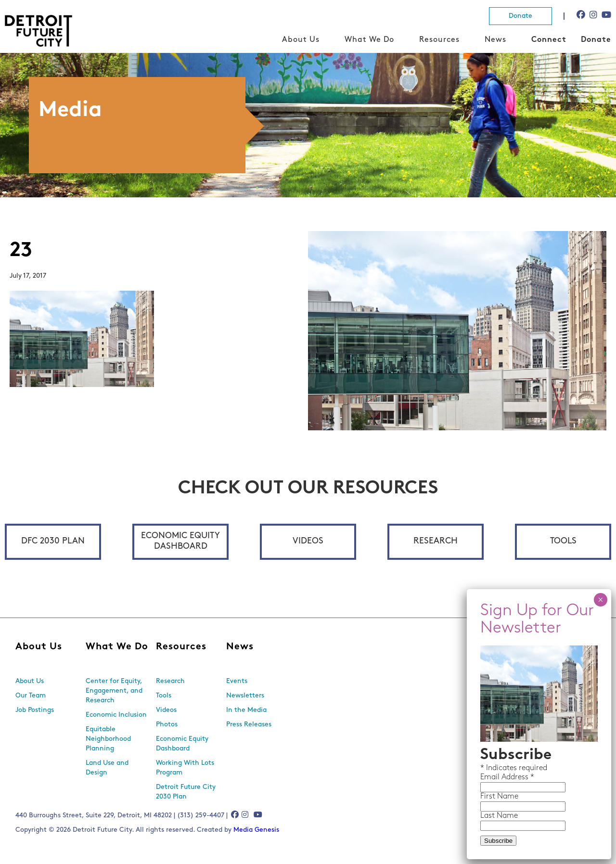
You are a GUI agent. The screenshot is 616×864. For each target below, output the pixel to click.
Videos (308, 541)
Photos (167, 725)
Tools (563, 541)
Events (237, 681)
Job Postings (35, 710)
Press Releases (249, 725)
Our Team (31, 696)
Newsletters (245, 696)
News (495, 40)
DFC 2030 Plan (53, 541)
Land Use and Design (107, 768)
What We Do (369, 40)
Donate (520, 16)
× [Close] (600, 600)
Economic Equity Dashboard (180, 541)
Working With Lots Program (185, 768)
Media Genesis (256, 830)
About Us (301, 40)
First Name (499, 797)
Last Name (499, 816)
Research (436, 541)
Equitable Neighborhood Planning (108, 739)
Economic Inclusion (116, 715)
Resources (439, 40)
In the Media (246, 710)
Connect (549, 40)
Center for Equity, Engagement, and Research (114, 691)
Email (491, 777)
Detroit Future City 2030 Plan (186, 792)
